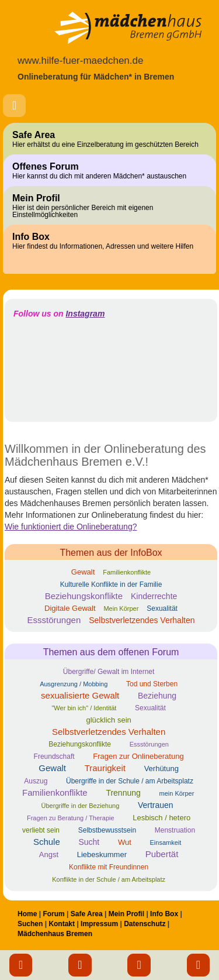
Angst (49, 855)
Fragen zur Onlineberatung (138, 756)
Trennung (123, 793)
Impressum (99, 924)
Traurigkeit (105, 768)
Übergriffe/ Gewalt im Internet (109, 672)
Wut (125, 842)
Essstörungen (54, 620)
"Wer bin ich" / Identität (84, 708)
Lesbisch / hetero (161, 818)
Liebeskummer (102, 855)
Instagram (85, 314)
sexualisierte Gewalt (80, 695)
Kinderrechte (154, 596)
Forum (53, 914)
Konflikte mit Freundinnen (109, 867)
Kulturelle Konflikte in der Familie (111, 584)
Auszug (36, 781)
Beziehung (157, 696)
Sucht (89, 842)
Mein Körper (121, 608)
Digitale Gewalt (70, 608)
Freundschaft (54, 757)
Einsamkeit (166, 843)
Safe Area (109, 139)
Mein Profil (109, 206)
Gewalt (83, 572)
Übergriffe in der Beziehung (81, 806)
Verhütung (161, 768)
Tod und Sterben (152, 684)
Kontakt (62, 924)
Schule (47, 842)
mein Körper (176, 793)
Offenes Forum (109, 171)
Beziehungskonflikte (84, 596)
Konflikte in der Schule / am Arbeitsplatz (109, 879)
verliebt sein (41, 830)
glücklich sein (108, 720)
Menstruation (175, 830)
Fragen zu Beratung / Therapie (71, 818)
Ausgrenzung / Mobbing (74, 684)
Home (27, 914)
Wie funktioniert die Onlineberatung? (71, 527)
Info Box (109, 241)
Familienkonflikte (127, 572)
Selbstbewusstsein (107, 830)
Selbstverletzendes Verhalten (142, 620)
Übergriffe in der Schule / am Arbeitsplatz (130, 781)
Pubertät (162, 854)
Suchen (30, 924)
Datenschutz (145, 924)
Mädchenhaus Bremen (55, 934)
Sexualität (162, 608)
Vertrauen (156, 805)
